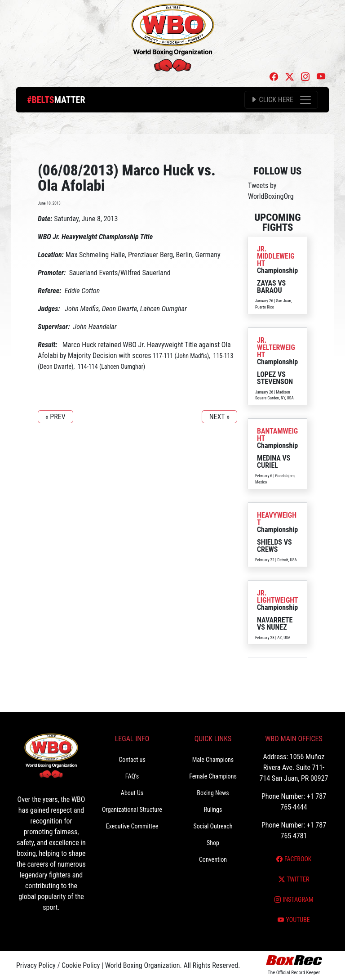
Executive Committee (132, 826)
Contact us (132, 760)
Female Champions (213, 776)
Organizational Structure (132, 810)
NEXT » (219, 417)
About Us (132, 793)
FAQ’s (132, 776)
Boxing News (213, 793)
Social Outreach (213, 826)
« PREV (55, 417)
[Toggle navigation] (281, 100)
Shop (213, 843)
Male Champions (213, 760)
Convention (213, 859)
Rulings (213, 810)
